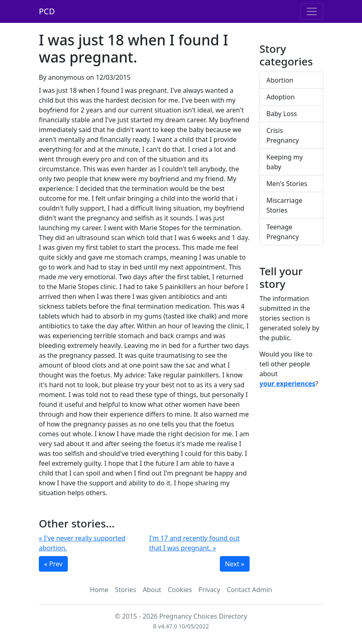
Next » (235, 564)
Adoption (280, 97)
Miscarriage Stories (284, 205)
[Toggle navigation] (312, 11)
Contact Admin (249, 590)
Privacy (209, 590)
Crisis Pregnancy (283, 135)
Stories (126, 590)
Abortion (280, 80)
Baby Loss (282, 114)
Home (99, 590)
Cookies (180, 590)
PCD (47, 11)
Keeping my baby (285, 162)
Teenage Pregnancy (283, 232)
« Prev (53, 564)
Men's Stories (287, 184)
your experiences (287, 384)
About (152, 590)
